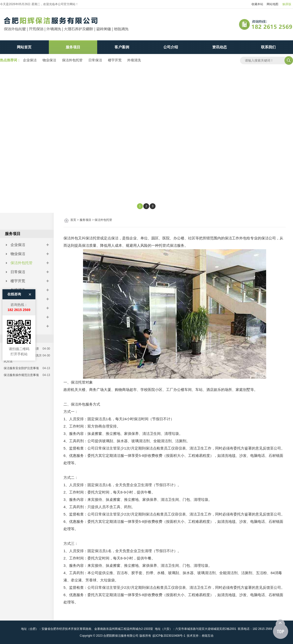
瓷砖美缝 (16, 326)
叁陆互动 (208, 636)
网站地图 (272, 4)
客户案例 (122, 47)
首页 (73, 220)
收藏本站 (257, 4)
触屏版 (287, 4)
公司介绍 (171, 47)
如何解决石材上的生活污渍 (21, 349)
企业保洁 (30, 60)
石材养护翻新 (19, 317)
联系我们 (268, 47)
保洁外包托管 (72, 60)
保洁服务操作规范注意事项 (21, 375)
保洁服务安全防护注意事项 (21, 368)
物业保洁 (49, 60)
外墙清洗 (134, 60)
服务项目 (73, 47)
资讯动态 (220, 47)
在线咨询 (14, 250)
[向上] (281, 629)
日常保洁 (95, 60)
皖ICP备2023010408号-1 (169, 636)
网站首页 (24, 47)
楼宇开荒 (115, 60)
